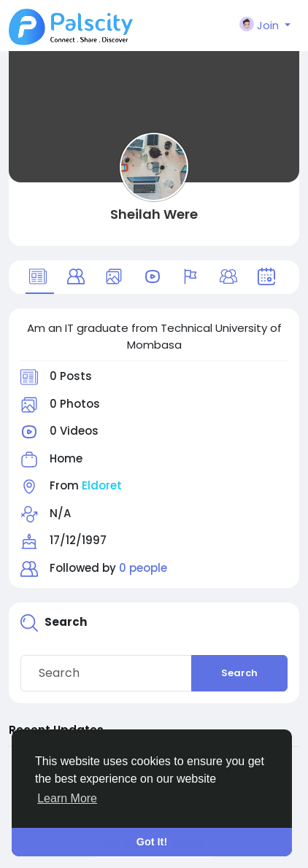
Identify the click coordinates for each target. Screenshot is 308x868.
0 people (143, 568)
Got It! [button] (152, 842)
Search (239, 673)
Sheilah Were (154, 214)
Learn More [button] (67, 798)
